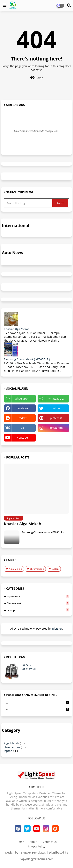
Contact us (50, 842)
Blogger (57, 629)
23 (37, 703)
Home (37, 78)
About (33, 842)
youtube (22, 438)
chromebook (37, 569)
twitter (56, 408)
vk (22, 428)
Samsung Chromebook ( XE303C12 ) (27, 359)
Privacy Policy (36, 846)
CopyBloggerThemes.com (36, 859)
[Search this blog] (29, 203)
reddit (22, 418)
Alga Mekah (15, 569)
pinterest (56, 418)
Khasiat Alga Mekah (17, 329)
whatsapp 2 (56, 398)
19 (37, 709)
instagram (56, 428)
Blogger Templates (33, 852)
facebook (22, 408)
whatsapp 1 (22, 398)
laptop (55, 569)
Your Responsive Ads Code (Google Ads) (37, 131)
